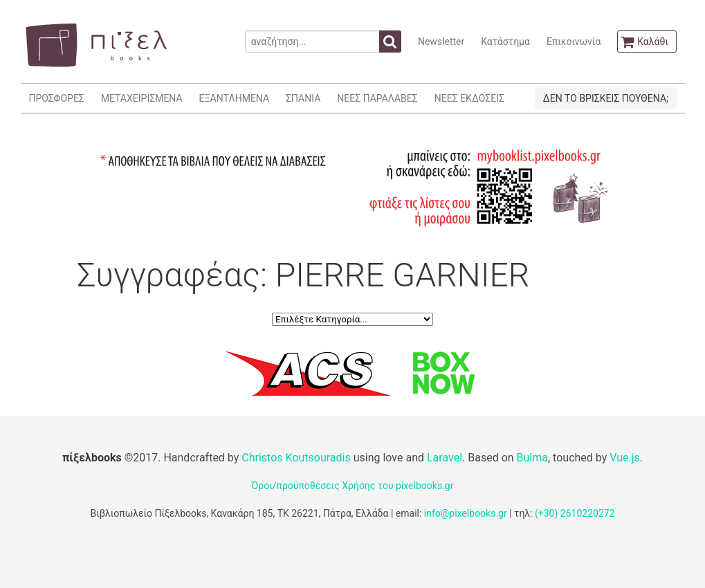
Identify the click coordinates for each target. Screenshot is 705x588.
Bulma (532, 458)
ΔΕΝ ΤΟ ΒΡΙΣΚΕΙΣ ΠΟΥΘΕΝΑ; (606, 98)
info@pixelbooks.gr (466, 513)
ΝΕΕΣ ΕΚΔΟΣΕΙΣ (469, 98)
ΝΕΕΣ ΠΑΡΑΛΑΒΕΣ (377, 98)
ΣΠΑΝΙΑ (303, 98)
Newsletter (441, 42)
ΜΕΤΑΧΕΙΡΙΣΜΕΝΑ (142, 98)
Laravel (445, 458)
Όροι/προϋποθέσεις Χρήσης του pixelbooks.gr (353, 486)
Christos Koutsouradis (296, 458)
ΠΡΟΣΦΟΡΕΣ (57, 98)
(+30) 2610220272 (575, 513)
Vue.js (625, 458)
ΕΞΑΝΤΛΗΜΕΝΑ (234, 98)
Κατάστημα (505, 42)
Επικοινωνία (574, 42)
